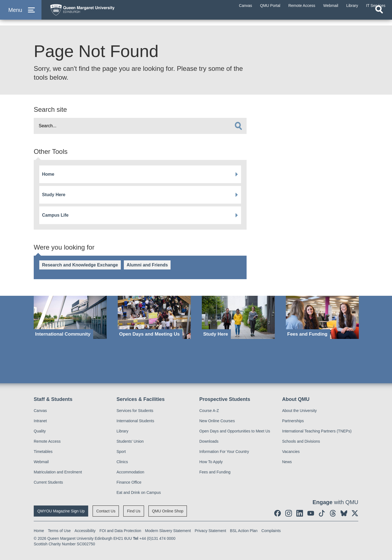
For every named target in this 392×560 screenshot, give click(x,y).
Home (48, 174)
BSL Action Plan (244, 531)
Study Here (54, 195)
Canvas (40, 411)
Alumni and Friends (147, 265)
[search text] (140, 126)
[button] (21, 14)
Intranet (40, 421)
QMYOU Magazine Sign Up (61, 511)
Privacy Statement (210, 531)
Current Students (48, 482)
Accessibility (85, 531)
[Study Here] (238, 317)
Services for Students (135, 411)
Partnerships (293, 421)
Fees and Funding (215, 472)
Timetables (43, 452)
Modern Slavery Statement (168, 531)
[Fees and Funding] (322, 317)
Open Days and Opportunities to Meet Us (235, 431)
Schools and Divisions (301, 441)
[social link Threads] (333, 513)
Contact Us (106, 511)
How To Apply (211, 462)
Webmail (41, 462)
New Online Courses (217, 421)
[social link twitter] (355, 513)
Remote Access (47, 441)
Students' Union (130, 441)
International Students (135, 421)
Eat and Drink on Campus (139, 492)
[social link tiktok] (322, 513)
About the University (300, 411)
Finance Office (129, 482)
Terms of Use (59, 531)
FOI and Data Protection (120, 531)
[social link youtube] (311, 513)
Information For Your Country (224, 452)
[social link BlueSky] (344, 513)
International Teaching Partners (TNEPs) (317, 431)
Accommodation (130, 472)
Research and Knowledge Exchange (80, 265)
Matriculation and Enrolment (58, 472)
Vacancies (291, 452)
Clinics (122, 462)
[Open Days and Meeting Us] (154, 317)
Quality (40, 431)
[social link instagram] (289, 513)
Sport (121, 452)
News (287, 462)
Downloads (209, 441)
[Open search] (379, 18)
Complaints (271, 531)
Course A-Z (209, 411)
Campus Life (55, 215)
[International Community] (70, 317)
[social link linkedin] (300, 513)
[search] (238, 126)
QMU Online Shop (168, 511)
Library (123, 431)
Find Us (134, 511)
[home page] (100, 13)
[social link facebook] (278, 513)
